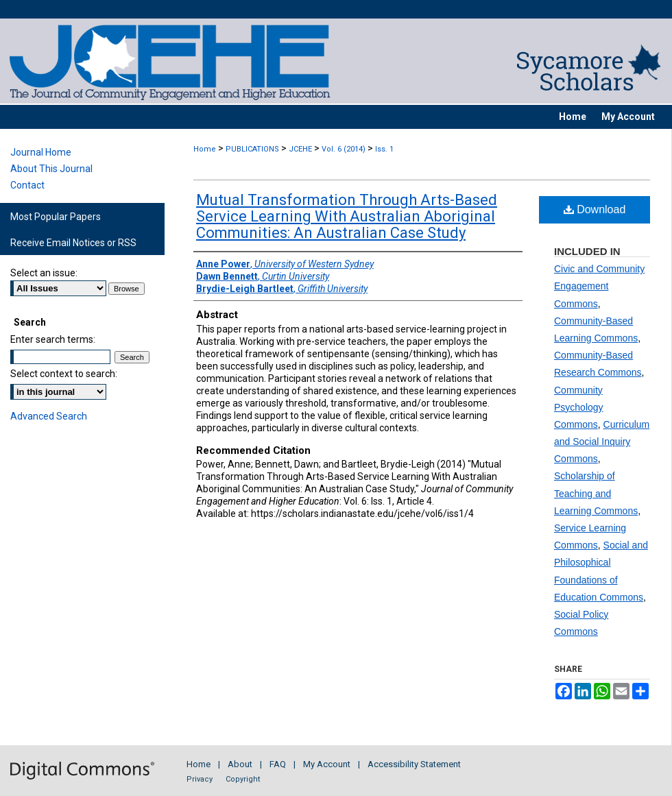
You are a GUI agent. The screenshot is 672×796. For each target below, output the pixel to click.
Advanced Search (49, 416)
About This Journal (51, 169)
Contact (27, 185)
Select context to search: (64, 374)
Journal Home (41, 152)
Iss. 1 (384, 149)
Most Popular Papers (56, 217)
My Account (327, 764)
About (240, 764)
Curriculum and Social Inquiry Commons (602, 442)
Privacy (200, 779)
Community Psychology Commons (579, 407)
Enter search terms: (53, 339)
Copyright (243, 779)
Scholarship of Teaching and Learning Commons (596, 493)
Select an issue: (44, 273)
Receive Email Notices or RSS (73, 243)
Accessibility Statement (414, 764)
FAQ (278, 764)
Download (595, 209)
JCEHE (300, 149)
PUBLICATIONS (252, 149)
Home (205, 149)
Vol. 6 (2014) (344, 149)
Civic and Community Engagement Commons (599, 286)
